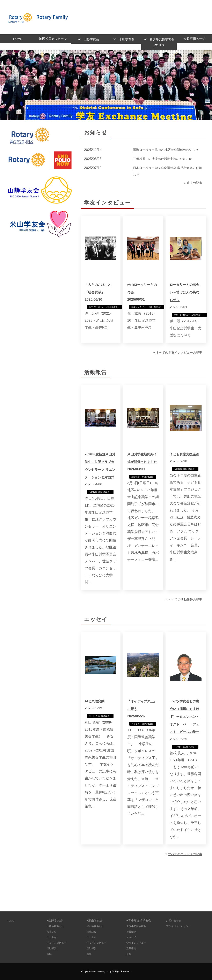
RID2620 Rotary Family (102, 971)
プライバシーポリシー (181, 926)
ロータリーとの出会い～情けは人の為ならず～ (185, 301)
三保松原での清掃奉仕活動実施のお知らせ (166, 168)
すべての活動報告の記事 (183, 618)
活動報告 (52, 948)
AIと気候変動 (96, 720)
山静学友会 (91, 40)
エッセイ (52, 937)
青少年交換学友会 (138, 926)
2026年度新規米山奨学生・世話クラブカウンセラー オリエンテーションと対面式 (100, 479)
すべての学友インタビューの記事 (176, 362)
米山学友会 (127, 40)
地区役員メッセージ (53, 40)
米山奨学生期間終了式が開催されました (143, 472)
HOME (18, 40)
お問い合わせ (175, 921)
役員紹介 (52, 932)
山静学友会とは (57, 926)
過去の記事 (193, 192)
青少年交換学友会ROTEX (162, 43)
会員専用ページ (194, 40)
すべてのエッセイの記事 (183, 881)
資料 (50, 954)
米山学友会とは (97, 926)
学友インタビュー (58, 943)
